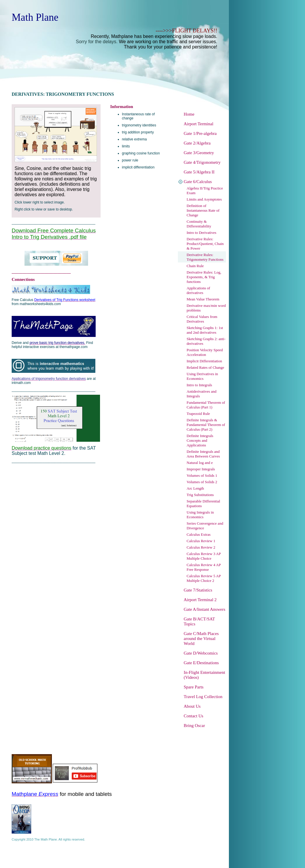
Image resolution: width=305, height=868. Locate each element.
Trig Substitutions (200, 495)
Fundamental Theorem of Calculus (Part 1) (206, 405)
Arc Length (195, 488)
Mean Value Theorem (203, 299)
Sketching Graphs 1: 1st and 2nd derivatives (205, 330)
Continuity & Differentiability (199, 224)
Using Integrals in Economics (200, 515)
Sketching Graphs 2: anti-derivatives (206, 341)
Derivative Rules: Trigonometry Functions (205, 257)
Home (189, 114)
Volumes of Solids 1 (202, 475)
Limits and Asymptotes (204, 199)
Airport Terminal (199, 124)
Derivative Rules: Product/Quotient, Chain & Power (205, 244)
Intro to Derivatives (201, 233)
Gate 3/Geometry (199, 153)
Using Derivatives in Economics (202, 376)
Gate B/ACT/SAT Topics (199, 621)
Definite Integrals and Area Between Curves (203, 454)
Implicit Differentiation (204, 361)
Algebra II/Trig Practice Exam (205, 191)
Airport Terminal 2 (200, 600)
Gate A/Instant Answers (204, 609)
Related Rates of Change (205, 367)
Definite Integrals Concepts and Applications (200, 440)
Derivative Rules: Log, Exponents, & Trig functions (204, 277)
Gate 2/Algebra (197, 143)
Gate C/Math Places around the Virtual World (201, 639)
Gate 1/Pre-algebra (200, 133)
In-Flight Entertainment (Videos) (204, 675)
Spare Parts (194, 687)
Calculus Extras (199, 534)
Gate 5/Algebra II (199, 172)
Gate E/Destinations (201, 663)
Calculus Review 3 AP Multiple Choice (204, 556)
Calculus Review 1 (201, 541)
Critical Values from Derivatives (202, 319)
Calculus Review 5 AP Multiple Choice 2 (204, 578)
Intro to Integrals (199, 385)
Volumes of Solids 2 (202, 482)
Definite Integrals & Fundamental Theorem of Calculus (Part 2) (206, 425)
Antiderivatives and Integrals (201, 394)
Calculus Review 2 (201, 547)
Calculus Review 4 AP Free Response (204, 567)
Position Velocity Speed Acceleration (205, 352)
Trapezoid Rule (198, 414)
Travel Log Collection (203, 697)
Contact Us (193, 716)
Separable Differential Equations (203, 503)
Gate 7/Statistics (198, 590)
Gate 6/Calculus (198, 182)
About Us (192, 706)
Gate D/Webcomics (201, 653)
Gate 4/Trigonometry (202, 162)
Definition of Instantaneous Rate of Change (203, 210)
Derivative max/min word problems (206, 308)
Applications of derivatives (198, 290)
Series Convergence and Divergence (205, 526)
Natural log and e (200, 463)
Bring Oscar (194, 726)
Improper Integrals (201, 469)
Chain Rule (195, 266)
